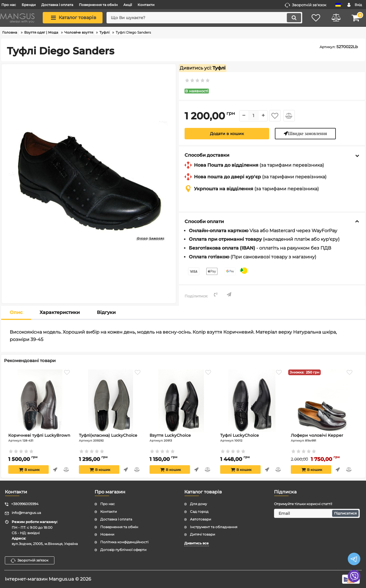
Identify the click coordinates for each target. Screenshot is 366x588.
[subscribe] (317, 513)
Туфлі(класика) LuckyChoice (111, 438)
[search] (204, 18)
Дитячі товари (203, 534)
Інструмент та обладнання (214, 527)
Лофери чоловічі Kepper (322, 438)
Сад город (199, 512)
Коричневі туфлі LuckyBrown (40, 438)
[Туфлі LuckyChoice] (252, 401)
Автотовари (201, 519)
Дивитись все (197, 543)
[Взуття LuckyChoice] (181, 401)
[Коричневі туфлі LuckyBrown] (40, 401)
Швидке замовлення (307, 133)
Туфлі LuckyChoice (252, 438)
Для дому (199, 504)
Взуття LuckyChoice (181, 438)
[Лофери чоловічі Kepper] (322, 401)
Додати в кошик (227, 134)
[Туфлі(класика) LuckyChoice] (111, 401)
